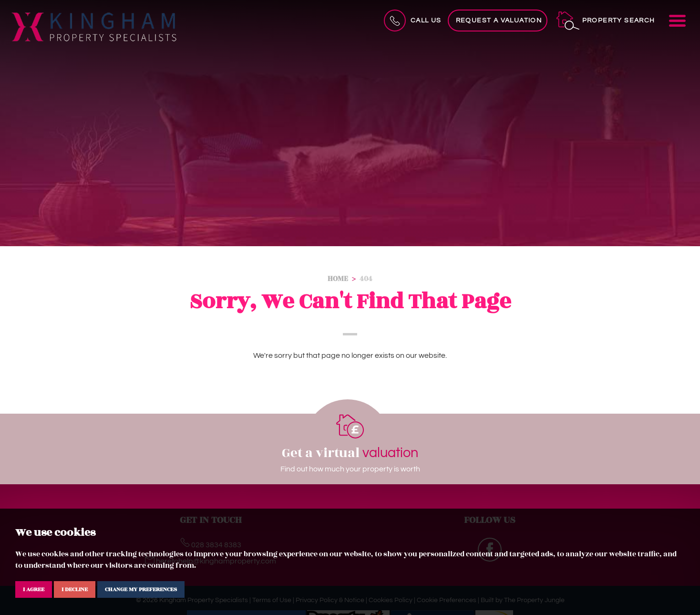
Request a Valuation (499, 21)
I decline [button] (75, 589)
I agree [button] (34, 589)
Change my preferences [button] (141, 589)
